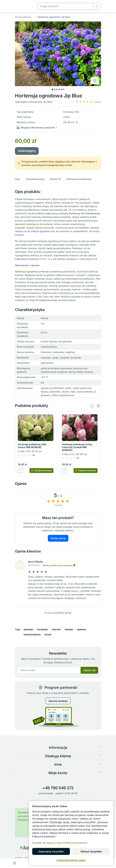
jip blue (48, 635)
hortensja (69, 629)
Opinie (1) (55, 179)
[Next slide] (98, 406)
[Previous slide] (92, 406)
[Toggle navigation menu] (14, 863)
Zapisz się (89, 670)
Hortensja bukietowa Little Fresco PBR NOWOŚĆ (32, 446)
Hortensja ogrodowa (26, 272)
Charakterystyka (35, 179)
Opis (18, 179)
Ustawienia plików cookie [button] (71, 860)
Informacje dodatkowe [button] (79, 179)
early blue (56, 629)
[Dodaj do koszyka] (41, 471)
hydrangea (28, 629)
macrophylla (42, 629)
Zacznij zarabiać (58, 701)
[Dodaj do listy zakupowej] (95, 81)
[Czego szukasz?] (97, 6)
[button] (88, 102)
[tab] (52, 89)
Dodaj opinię (58, 538)
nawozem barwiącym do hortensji (34, 224)
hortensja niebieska (32, 635)
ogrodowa (81, 629)
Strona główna (23, 17)
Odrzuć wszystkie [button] (91, 851)
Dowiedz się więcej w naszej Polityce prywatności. (60, 843)
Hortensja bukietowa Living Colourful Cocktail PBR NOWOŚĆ (77, 447)
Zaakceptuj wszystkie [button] (51, 851)
